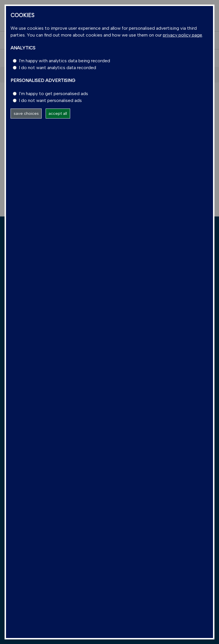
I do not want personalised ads (50, 100)
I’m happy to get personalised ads (53, 94)
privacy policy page (182, 35)
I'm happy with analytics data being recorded (64, 61)
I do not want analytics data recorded (57, 68)
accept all (58, 113)
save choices (26, 113)
